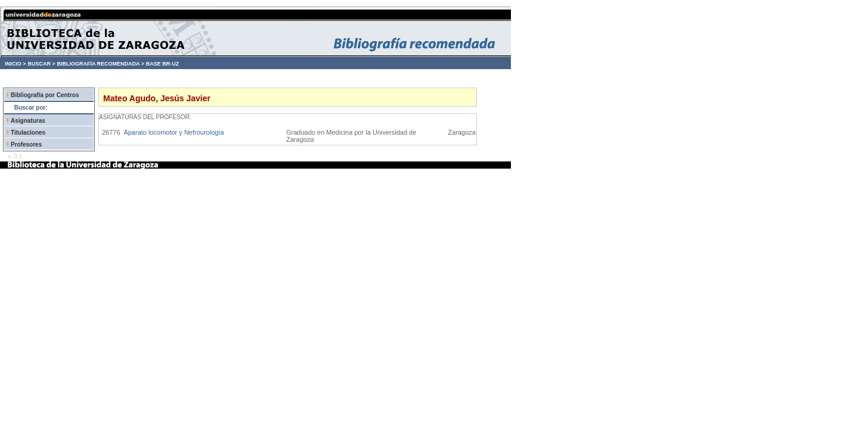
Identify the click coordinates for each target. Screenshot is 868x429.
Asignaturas (28, 121)
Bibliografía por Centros (45, 95)
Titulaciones (28, 133)
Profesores (26, 144)
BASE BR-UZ (163, 64)
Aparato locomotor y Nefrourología (173, 132)
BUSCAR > (41, 64)
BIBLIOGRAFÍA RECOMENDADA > (100, 64)
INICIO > (15, 64)
